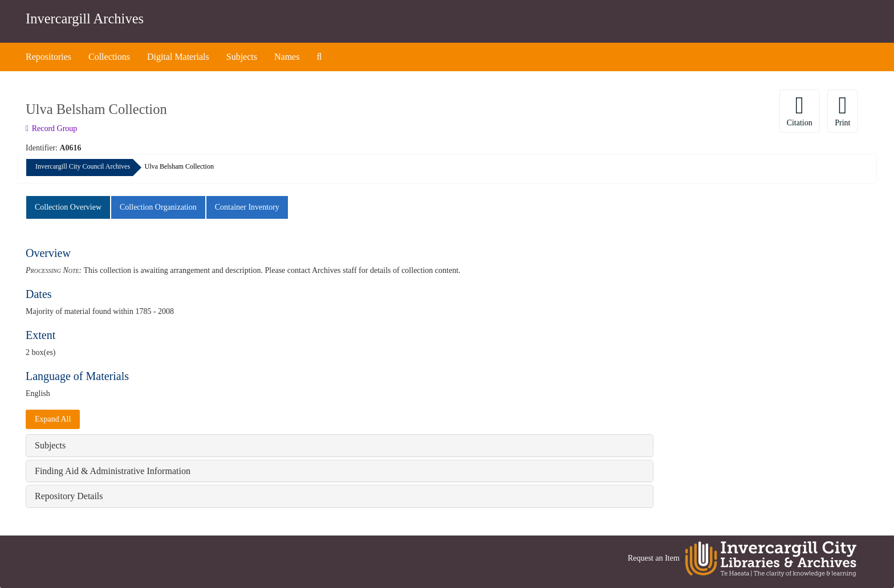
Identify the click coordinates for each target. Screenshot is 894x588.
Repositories (48, 57)
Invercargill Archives (85, 19)
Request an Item (654, 558)
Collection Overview (68, 207)
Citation (800, 110)
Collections (109, 57)
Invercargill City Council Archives (83, 166)
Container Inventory (247, 207)
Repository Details (69, 496)
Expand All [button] (53, 419)
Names (287, 57)
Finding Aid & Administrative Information (113, 471)
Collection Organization (158, 207)
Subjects (242, 57)
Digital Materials (178, 57)
